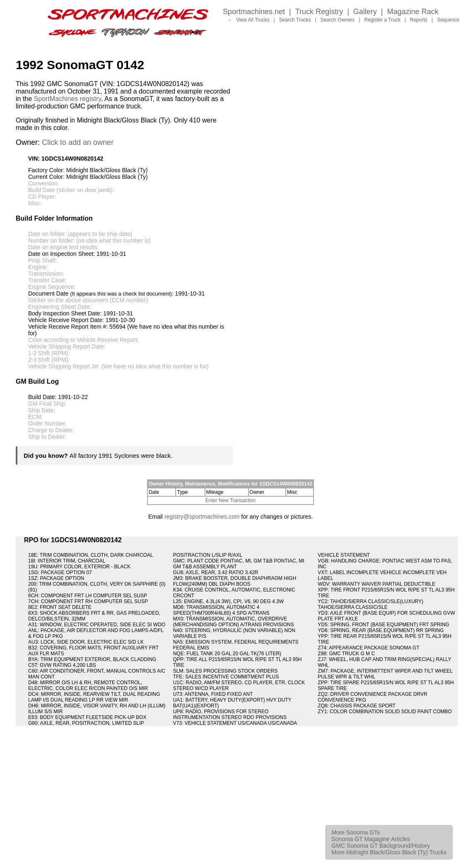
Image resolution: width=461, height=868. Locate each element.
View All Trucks (253, 20)
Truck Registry (319, 12)
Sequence (448, 20)
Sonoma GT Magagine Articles (371, 839)
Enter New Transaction (230, 500)
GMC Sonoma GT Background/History (381, 846)
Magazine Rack (413, 12)
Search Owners (337, 20)
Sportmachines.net (254, 12)
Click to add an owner (78, 142)
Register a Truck (382, 20)
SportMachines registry (68, 99)
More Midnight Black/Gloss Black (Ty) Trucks (389, 852)
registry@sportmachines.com (202, 517)
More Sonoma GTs (356, 832)
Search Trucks (295, 20)
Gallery (365, 12)
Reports (419, 20)
